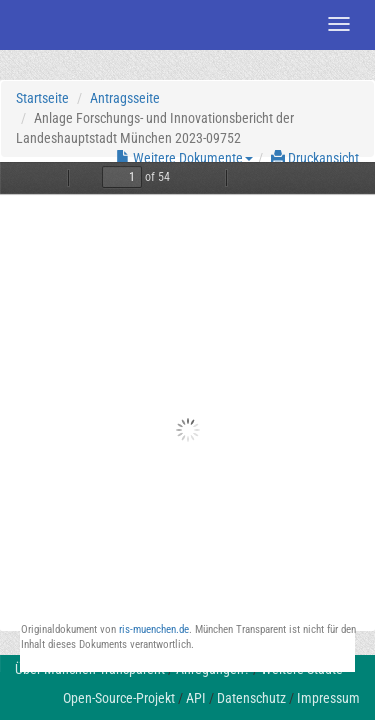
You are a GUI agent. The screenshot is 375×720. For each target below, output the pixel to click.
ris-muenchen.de (154, 629)
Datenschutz (251, 698)
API (196, 698)
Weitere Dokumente (184, 158)
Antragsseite (125, 98)
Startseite (42, 98)
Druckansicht (315, 158)
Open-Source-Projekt (119, 698)
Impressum (328, 698)
